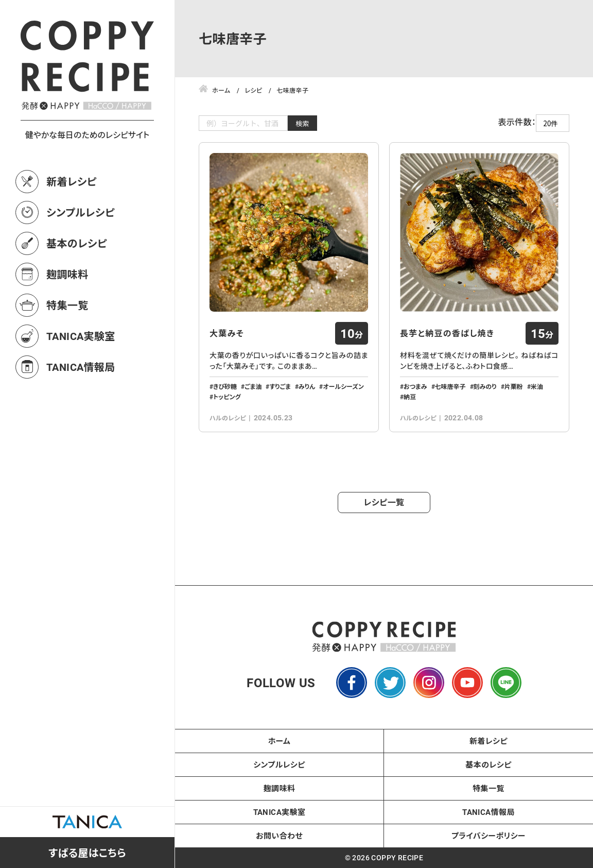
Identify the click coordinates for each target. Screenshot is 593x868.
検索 (302, 123)
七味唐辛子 (450, 386)
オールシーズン (343, 386)
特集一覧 (67, 305)
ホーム (280, 741)
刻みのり (485, 386)
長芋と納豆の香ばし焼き (447, 333)
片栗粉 (514, 386)
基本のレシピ (77, 243)
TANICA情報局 (81, 367)
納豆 (410, 397)
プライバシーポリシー (489, 836)
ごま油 (253, 386)
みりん (307, 386)
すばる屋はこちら (87, 853)
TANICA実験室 (81, 336)
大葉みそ (227, 333)
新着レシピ (72, 181)
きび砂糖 (225, 386)
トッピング (227, 397)
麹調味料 (67, 274)
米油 (537, 386)
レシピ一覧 (384, 502)
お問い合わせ (279, 836)
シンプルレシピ (81, 212)
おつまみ (415, 386)
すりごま (280, 386)
